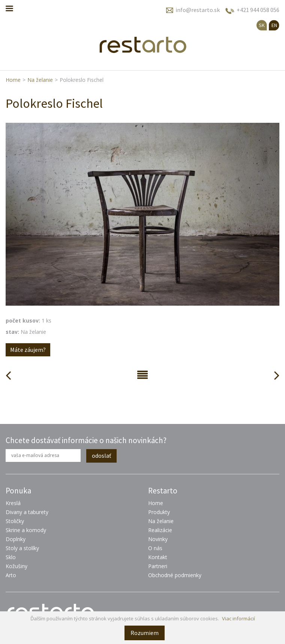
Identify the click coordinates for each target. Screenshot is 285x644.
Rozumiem (145, 633)
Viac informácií (238, 618)
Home (13, 80)
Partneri (158, 566)
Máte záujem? (28, 350)
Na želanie (40, 80)
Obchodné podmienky (175, 575)
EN (274, 25)
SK (262, 25)
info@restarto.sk (198, 10)
